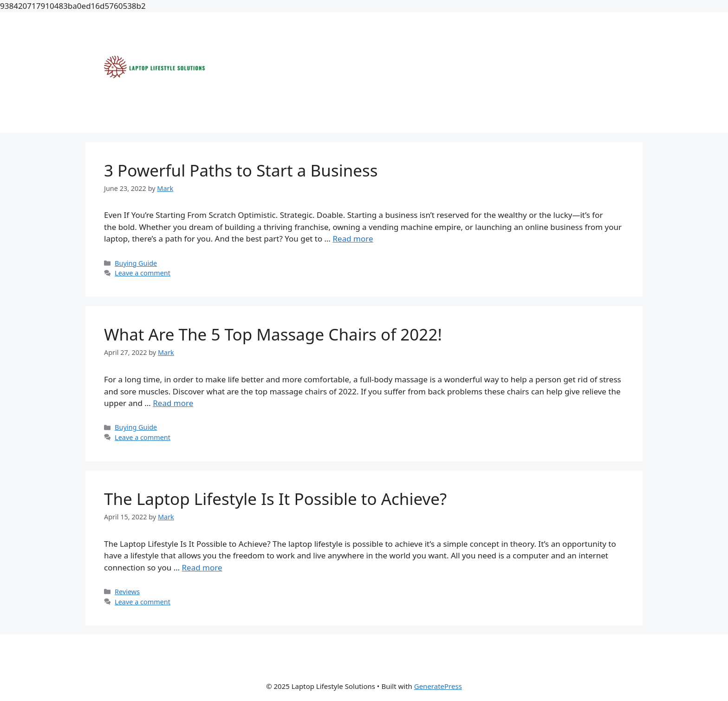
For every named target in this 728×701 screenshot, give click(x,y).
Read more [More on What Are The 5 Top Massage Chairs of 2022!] (173, 403)
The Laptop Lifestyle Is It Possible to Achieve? (275, 499)
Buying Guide (136, 263)
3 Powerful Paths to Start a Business (243, 170)
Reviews (127, 592)
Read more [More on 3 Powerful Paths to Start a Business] (353, 239)
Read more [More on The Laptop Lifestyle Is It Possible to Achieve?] (202, 567)
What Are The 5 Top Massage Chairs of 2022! (273, 334)
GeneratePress (438, 686)
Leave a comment (143, 273)
